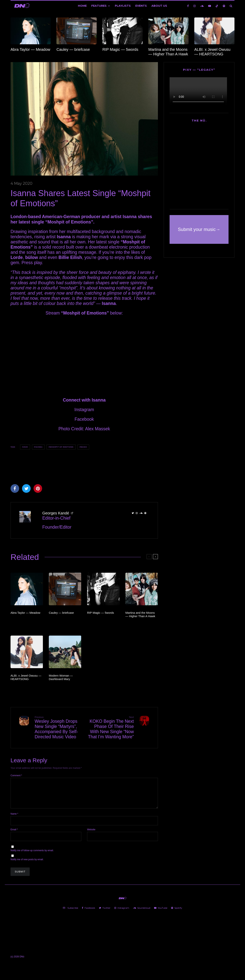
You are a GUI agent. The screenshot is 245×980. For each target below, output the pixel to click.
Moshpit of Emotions (62, 447)
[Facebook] (188, 6)
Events (141, 6)
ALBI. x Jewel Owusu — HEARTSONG (212, 52)
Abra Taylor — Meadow (30, 49)
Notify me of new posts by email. (27, 864)
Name (14, 818)
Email (14, 834)
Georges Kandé (56, 513)
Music (84, 447)
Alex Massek (97, 429)
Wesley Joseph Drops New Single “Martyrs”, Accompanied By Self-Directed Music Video (58, 728)
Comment (16, 775)
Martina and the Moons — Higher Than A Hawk (168, 52)
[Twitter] (105, 913)
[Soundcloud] (202, 6)
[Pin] (38, 488)
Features (99, 6)
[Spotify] (224, 6)
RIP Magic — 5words (120, 49)
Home (82, 6)
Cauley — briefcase (73, 49)
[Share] (15, 488)
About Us (159, 6)
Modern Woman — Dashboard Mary (61, 677)
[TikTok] (217, 6)
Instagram (84, 410)
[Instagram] (194, 6)
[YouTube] (210, 6)
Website (91, 834)
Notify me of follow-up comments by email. (32, 855)
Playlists (123, 6)
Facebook (84, 419)
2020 (26, 447)
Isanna (39, 447)
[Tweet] (26, 488)
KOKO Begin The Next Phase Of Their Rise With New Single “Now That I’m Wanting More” (110, 728)
